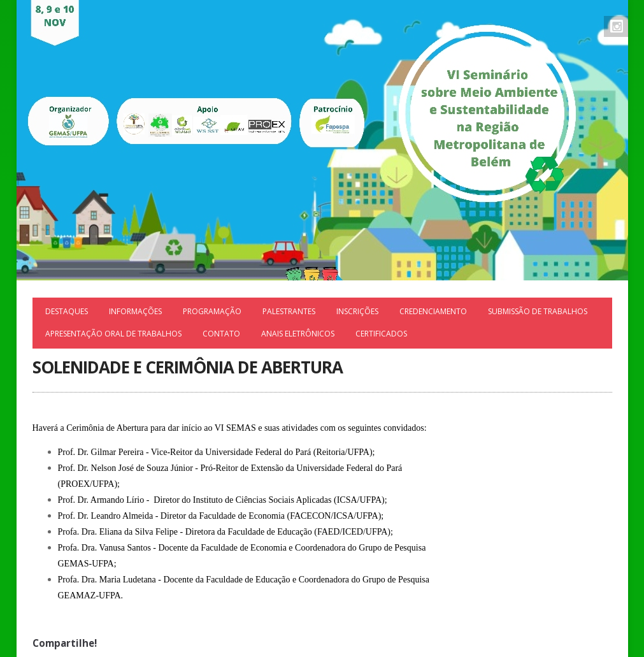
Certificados (381, 334)
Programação (212, 311)
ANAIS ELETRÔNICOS (298, 334)
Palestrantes (289, 311)
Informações (135, 311)
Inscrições (357, 311)
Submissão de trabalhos (538, 311)
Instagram (617, 26)
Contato (221, 334)
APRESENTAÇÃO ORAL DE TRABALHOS (113, 334)
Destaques (67, 311)
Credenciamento (433, 311)
